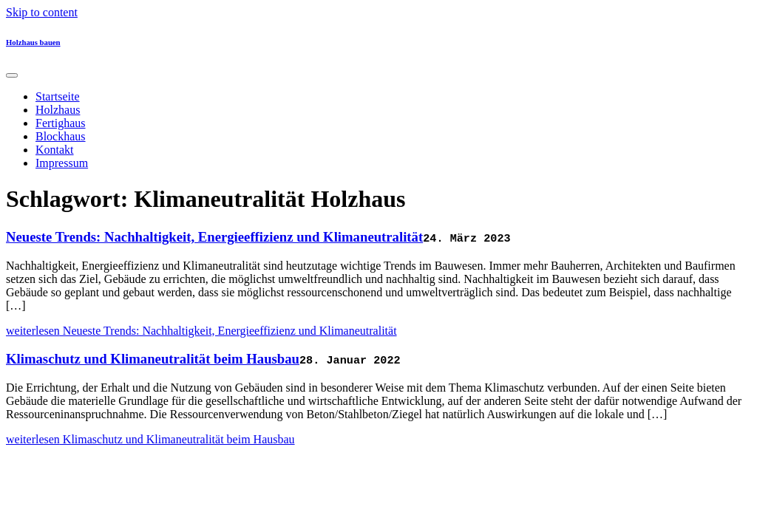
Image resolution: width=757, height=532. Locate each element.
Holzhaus (58, 110)
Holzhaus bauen (33, 42)
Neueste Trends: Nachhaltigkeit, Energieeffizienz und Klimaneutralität (214, 237)
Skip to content (42, 12)
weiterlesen (201, 331)
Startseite (58, 96)
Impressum (62, 163)
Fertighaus (61, 123)
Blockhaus (61, 136)
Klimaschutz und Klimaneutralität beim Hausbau (153, 359)
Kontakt (55, 150)
